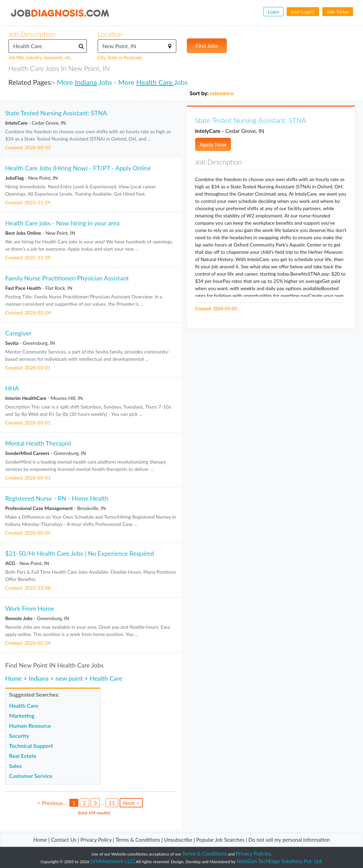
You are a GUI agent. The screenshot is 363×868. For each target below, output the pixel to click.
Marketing (22, 715)
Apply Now (213, 144)
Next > (131, 803)
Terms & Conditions (139, 840)
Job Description (32, 34)
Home (14, 678)
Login (273, 12)
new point (69, 678)
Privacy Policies (253, 853)
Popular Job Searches (220, 840)
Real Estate (23, 756)
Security (19, 736)
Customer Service (31, 776)
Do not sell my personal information (289, 840)
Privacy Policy (96, 840)
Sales (15, 766)
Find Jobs (207, 46)
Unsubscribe (178, 840)
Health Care (155, 82)
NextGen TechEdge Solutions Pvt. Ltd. (279, 861)
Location (110, 34)
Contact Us (64, 840)
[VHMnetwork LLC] (113, 861)
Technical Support (31, 746)
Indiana (86, 82)
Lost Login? (303, 12)
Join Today (338, 12)
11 (112, 803)
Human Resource (30, 726)
